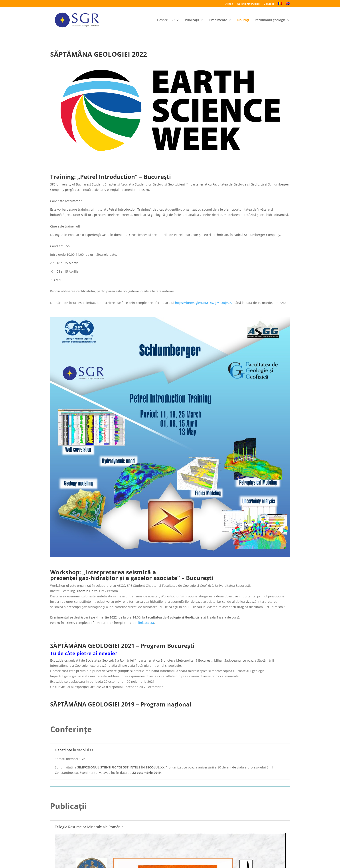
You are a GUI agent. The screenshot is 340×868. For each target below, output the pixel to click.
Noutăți (243, 20)
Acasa (229, 4)
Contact (269, 4)
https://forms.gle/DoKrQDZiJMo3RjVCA (203, 303)
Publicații (192, 20)
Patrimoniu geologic (270, 20)
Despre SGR (166, 20)
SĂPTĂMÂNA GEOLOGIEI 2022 (99, 54)
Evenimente (218, 20)
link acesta (146, 623)
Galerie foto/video (248, 4)
